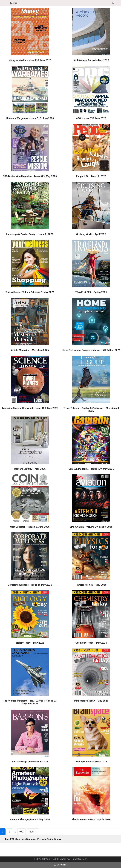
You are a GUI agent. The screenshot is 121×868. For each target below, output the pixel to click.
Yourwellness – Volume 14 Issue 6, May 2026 (30, 292)
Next (33, 832)
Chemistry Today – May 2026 (91, 643)
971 (22, 831)
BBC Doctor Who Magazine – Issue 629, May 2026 (30, 176)
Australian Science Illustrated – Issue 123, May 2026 (30, 408)
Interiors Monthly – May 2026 (30, 469)
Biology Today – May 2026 (30, 643)
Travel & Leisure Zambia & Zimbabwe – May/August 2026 (91, 410)
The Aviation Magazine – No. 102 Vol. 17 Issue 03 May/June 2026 (30, 702)
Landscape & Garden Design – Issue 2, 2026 (30, 234)
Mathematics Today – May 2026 (91, 701)
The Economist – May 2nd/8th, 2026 (91, 820)
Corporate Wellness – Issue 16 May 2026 (30, 585)
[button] (113, 3)
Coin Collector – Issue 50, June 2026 (30, 527)
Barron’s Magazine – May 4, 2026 (30, 762)
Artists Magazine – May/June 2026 (30, 350)
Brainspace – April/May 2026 (91, 762)
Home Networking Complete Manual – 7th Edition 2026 (91, 350)
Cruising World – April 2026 (91, 234)
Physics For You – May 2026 (91, 585)
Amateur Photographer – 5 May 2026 (30, 820)
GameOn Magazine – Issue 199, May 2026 (91, 469)
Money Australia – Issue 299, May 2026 (30, 60)
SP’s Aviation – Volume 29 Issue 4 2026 (91, 527)
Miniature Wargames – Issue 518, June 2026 (30, 118)
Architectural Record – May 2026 (91, 60)
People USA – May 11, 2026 (91, 176)
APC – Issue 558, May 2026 (91, 118)
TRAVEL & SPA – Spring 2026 (91, 292)
